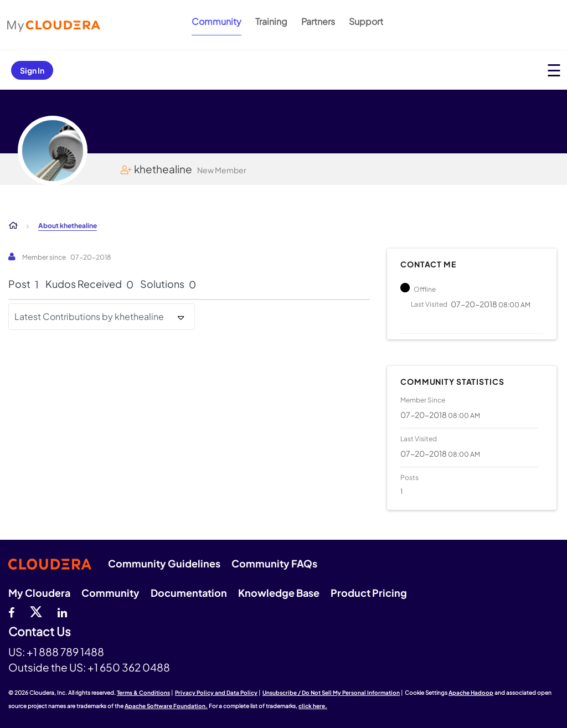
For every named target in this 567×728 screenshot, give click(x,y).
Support (366, 21)
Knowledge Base (279, 593)
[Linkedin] (62, 611)
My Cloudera (39, 593)
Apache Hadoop (471, 693)
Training (271, 21)
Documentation (189, 593)
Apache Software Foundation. (166, 706)
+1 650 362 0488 (129, 667)
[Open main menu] (554, 70)
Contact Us (40, 632)
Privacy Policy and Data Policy (216, 693)
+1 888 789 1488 (65, 652)
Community (217, 21)
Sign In (32, 70)
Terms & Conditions (143, 693)
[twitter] (36, 611)
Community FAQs (274, 563)
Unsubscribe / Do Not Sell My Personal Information (331, 693)
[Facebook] (11, 611)
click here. (313, 706)
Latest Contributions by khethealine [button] (89, 316)
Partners (318, 21)
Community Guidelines (164, 563)
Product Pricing (369, 593)
